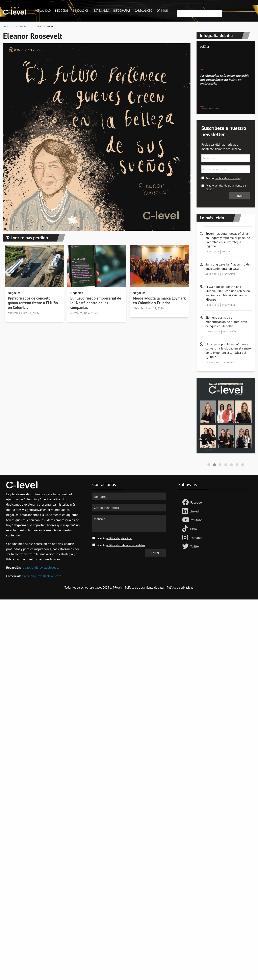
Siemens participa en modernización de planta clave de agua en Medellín (226, 322)
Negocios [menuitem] (62, 11)
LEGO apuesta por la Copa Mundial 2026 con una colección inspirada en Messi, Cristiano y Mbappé (228, 293)
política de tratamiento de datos (226, 187)
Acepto (223, 178)
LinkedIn (195, 511)
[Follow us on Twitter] (186, 547)
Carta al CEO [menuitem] (144, 11)
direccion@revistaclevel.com (41, 576)
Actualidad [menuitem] (43, 11)
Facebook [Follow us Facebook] (197, 502)
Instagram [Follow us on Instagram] (196, 538)
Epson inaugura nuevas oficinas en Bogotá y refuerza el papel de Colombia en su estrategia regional (228, 240)
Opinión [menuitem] (162, 11)
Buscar (181, 7)
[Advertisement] (121, 660)
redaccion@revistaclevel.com (42, 567)
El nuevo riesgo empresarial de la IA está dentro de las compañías (96, 303)
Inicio (6, 26)
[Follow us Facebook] (186, 503)
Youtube (197, 520)
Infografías (22, 26)
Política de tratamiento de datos (145, 587)
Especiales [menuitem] (101, 11)
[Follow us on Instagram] (186, 538)
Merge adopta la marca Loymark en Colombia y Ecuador (159, 300)
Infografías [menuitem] (122, 11)
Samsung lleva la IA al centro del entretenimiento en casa (228, 266)
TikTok (194, 529)
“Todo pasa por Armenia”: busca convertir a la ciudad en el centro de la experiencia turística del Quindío (228, 350)
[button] (209, 465)
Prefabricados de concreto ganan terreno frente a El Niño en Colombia (33, 303)
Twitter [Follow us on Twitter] (195, 546)
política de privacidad (228, 178)
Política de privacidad (180, 587)
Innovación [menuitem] (81, 11)
